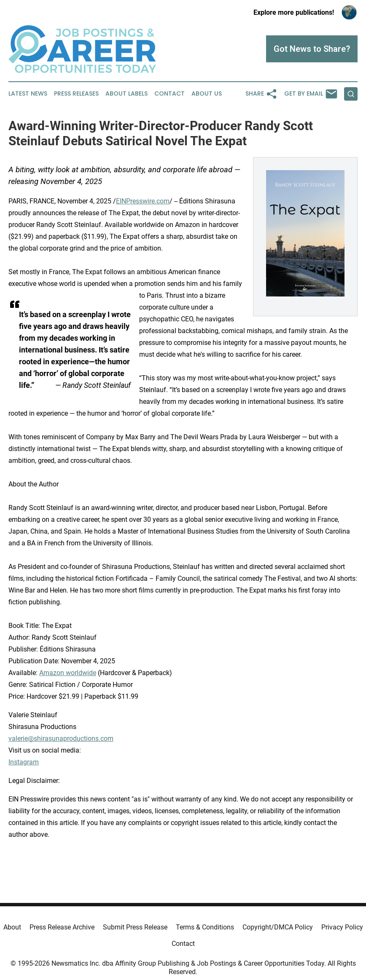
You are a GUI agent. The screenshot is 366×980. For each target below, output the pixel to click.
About (12, 927)
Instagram (24, 762)
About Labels (126, 94)
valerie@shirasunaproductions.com (61, 738)
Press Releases (76, 94)
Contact (170, 94)
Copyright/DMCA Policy (278, 927)
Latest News (28, 94)
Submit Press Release (135, 927)
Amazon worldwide (68, 673)
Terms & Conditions (205, 927)
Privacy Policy (342, 927)
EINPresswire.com (143, 201)
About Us (207, 94)
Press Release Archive (62, 927)
